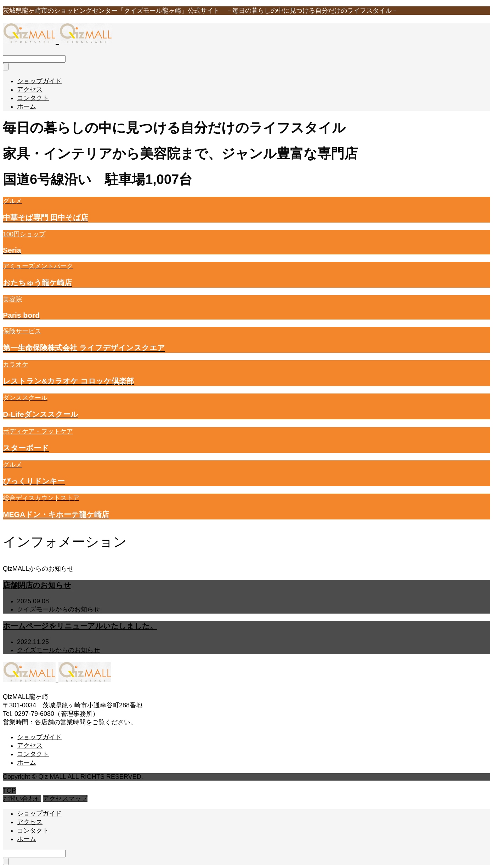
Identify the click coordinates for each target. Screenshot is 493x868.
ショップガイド (39, 81)
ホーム (27, 107)
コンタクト (33, 98)
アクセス (30, 90)
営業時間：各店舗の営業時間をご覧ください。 (70, 722)
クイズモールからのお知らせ (58, 609)
